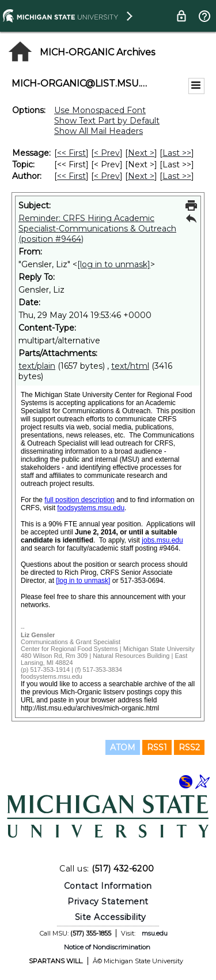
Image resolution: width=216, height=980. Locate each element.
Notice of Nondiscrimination (107, 947)
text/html (130, 366)
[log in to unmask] (114, 264)
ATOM (123, 747)
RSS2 (189, 747)
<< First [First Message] (71, 153)
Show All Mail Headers (98, 131)
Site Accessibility (111, 917)
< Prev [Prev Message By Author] (107, 176)
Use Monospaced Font (100, 110)
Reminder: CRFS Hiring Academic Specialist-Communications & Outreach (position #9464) (97, 229)
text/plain (37, 366)
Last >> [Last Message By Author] (177, 176)
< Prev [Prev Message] (107, 153)
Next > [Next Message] (141, 153)
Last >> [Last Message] (177, 153)
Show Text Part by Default (107, 121)
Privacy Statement (108, 902)
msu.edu (155, 933)
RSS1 (157, 747)
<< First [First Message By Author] (71, 176)
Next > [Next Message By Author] (141, 176)
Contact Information (108, 886)
